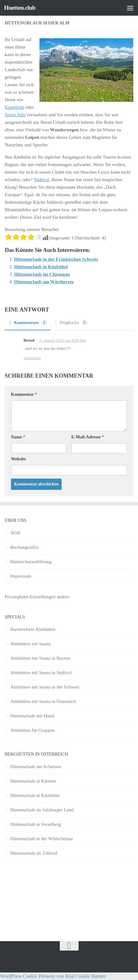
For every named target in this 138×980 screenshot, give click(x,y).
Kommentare (28, 323)
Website (18, 459)
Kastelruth (14, 107)
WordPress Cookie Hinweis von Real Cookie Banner (53, 976)
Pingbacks (70, 323)
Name (18, 437)
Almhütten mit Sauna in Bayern (40, 658)
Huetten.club (20, 8)
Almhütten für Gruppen (33, 730)
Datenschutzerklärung (31, 562)
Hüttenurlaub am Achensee (36, 767)
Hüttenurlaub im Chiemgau (42, 274)
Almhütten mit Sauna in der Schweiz (45, 687)
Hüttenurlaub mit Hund (32, 716)
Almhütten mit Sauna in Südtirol (41, 673)
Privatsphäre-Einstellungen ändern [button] (37, 597)
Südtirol (41, 180)
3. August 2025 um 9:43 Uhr (63, 340)
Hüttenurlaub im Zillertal (34, 853)
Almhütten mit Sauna (30, 644)
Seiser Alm (15, 115)
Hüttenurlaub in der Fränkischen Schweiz (56, 259)
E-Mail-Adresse (88, 437)
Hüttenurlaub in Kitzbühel (41, 267)
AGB (15, 533)
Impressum (21, 576)
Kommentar (24, 394)
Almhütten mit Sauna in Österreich (43, 701)
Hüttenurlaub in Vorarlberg (36, 824)
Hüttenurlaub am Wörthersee (44, 282)
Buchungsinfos (24, 547)
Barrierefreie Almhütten (33, 629)
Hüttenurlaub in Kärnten (33, 781)
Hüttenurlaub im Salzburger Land (42, 810)
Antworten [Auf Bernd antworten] (32, 358)
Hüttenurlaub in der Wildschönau (42, 839)
